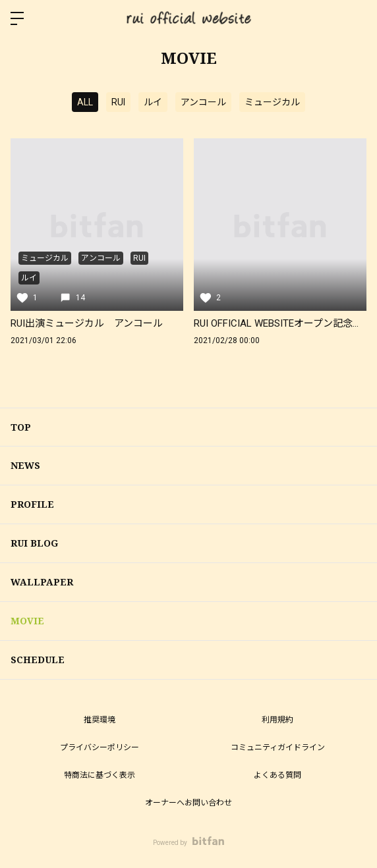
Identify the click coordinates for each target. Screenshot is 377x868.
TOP (21, 427)
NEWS (25, 465)
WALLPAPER (42, 582)
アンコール (203, 102)
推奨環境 (100, 720)
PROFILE (32, 504)
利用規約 (277, 720)
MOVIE (27, 621)
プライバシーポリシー (100, 747)
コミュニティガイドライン (278, 747)
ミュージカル (272, 102)
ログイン (356, 18)
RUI (118, 102)
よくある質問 (277, 775)
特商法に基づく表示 (100, 775)
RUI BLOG (34, 543)
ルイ (153, 102)
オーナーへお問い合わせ (188, 803)
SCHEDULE (38, 660)
